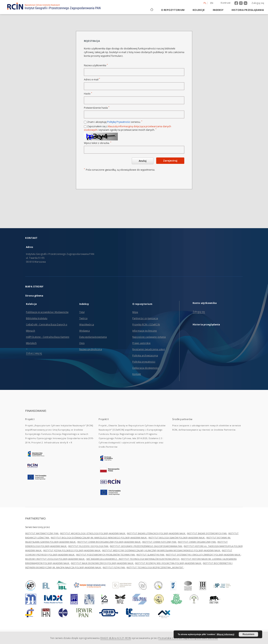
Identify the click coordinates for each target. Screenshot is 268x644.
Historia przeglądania (248, 10)
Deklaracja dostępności (146, 368)
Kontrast (226, 3)
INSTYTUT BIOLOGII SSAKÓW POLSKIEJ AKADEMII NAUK (177, 538)
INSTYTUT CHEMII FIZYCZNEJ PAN (159, 542)
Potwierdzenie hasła (97, 108)
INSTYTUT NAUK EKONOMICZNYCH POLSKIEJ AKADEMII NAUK (102, 563)
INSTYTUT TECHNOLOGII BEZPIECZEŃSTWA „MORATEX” (155, 567)
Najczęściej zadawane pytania (149, 337)
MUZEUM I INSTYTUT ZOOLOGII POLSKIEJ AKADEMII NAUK (55, 559)
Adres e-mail (92, 80)
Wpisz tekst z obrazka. (98, 143)
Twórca (83, 318)
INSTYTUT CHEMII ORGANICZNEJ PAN (197, 542)
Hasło (88, 94)
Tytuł (82, 312)
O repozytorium (173, 10)
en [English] (212, 3)
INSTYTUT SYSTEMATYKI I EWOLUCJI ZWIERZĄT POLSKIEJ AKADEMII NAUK (203, 555)
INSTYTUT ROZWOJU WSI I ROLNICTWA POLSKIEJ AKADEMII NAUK (168, 563)
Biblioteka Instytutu (37, 318)
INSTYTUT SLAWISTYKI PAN (151, 555)
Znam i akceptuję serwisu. (115, 122)
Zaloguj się (258, 3)
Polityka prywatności (144, 362)
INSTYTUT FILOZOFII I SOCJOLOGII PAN (88, 546)
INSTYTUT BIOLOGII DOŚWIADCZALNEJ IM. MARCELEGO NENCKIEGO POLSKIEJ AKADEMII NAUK (99, 538)
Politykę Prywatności (119, 122)
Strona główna (34, 296)
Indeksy (218, 10)
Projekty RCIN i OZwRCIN (146, 325)
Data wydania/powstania (93, 337)
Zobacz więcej (34, 353)
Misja (135, 312)
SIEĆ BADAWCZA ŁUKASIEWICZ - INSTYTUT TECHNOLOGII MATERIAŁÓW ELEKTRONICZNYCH (133, 559)
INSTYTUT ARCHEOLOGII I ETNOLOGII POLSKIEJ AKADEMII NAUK (93, 533)
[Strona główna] (152, 10)
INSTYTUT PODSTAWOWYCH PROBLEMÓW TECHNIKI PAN (106, 555)
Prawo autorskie (141, 343)
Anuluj (143, 161)
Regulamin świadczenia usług (149, 349)
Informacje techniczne (145, 331)
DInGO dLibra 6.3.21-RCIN (116, 638)
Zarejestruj (170, 161)
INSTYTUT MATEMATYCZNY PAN (42, 533)
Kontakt (137, 374)
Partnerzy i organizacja (145, 318)
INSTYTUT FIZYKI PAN (114, 567)
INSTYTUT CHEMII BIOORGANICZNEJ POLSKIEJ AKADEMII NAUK (109, 542)
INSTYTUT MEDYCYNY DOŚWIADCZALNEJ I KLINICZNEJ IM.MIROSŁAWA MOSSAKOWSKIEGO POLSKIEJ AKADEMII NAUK (161, 550)
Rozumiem (249, 634)
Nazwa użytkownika (96, 65)
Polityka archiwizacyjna (145, 356)
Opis (82, 343)
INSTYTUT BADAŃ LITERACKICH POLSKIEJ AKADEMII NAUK (156, 533)
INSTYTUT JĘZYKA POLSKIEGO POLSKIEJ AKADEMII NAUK (72, 550)
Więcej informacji (226, 634)
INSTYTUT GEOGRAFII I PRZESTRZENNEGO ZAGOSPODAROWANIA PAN (146, 546)
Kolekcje (199, 10)
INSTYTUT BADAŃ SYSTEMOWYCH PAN (207, 533)
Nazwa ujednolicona (91, 349)
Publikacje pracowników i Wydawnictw (47, 312)
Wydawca (85, 331)
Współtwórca (87, 325)
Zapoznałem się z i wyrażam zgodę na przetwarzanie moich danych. (128, 128)
